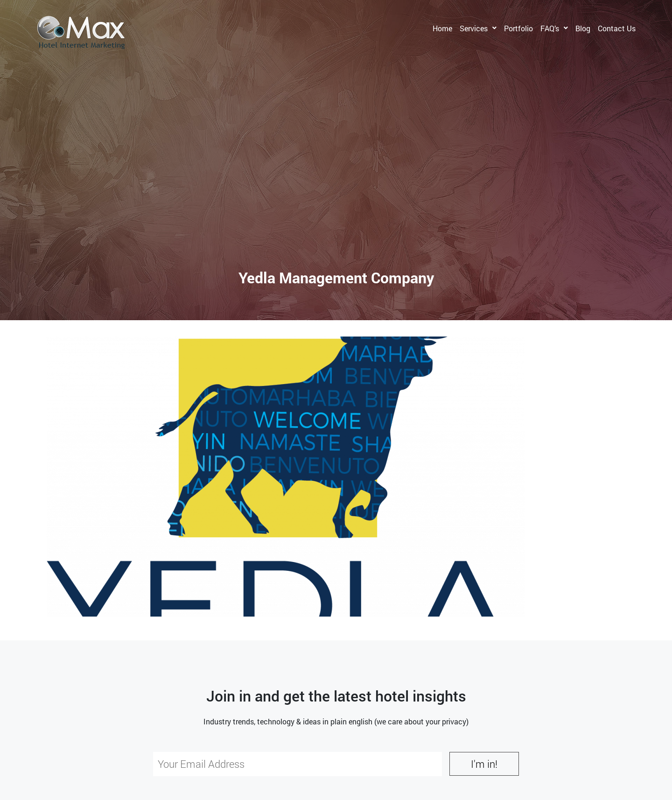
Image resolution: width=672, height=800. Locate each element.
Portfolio (518, 28)
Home (442, 28)
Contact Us (617, 28)
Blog (583, 28)
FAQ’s (550, 28)
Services (474, 28)
